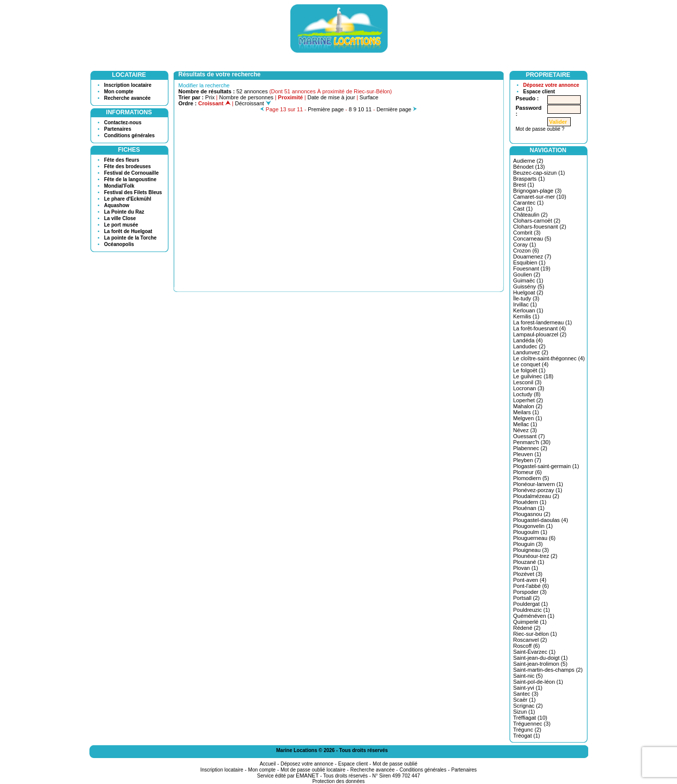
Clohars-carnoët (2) (537, 221)
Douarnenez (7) (532, 257)
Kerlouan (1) (529, 310)
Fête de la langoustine (130, 179)
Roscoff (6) (527, 646)
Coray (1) (525, 245)
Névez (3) (525, 430)
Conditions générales (130, 135)
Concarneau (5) (532, 239)
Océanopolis (119, 244)
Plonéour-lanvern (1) (538, 484)
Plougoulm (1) (530, 532)
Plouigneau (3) (531, 550)
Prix (210, 97)
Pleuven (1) (527, 454)
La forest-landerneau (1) (543, 322)
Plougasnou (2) (532, 514)
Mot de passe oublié (395, 764)
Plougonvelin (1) (533, 526)
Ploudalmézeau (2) (536, 496)
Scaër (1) (525, 700)
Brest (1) (524, 185)
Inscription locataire (128, 85)
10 (361, 109)
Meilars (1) (526, 412)
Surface (369, 97)
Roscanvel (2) (530, 640)
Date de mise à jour (331, 97)
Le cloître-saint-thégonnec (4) (549, 358)
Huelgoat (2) (529, 292)
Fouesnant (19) (532, 268)
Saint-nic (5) (528, 676)
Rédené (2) (527, 628)
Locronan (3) (529, 388)
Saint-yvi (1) (528, 688)
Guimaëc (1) (529, 280)
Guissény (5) (529, 286)
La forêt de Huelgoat (128, 231)
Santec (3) (526, 694)
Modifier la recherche (204, 85)
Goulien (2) (527, 274)
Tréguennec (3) (532, 724)
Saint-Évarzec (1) (535, 652)
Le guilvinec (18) (534, 376)
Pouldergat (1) (531, 604)
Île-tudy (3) (527, 298)
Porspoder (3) (530, 592)
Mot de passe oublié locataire (313, 770)
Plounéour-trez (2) (536, 556)
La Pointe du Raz (124, 212)
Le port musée (121, 225)
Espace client (539, 92)
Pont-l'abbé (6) (531, 586)
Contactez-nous (123, 123)
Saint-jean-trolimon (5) (541, 664)
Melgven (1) (528, 418)
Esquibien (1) (530, 262)
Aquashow (117, 205)
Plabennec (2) (531, 448)
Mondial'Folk (119, 186)
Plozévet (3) (528, 574)
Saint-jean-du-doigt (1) (541, 658)
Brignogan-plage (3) (538, 191)
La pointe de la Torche (130, 238)
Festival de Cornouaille (131, 173)
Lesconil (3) (528, 382)
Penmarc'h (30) (532, 442)
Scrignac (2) (528, 706)
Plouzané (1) (529, 562)
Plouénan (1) (529, 508)
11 (369, 109)
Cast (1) (523, 209)
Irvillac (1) (525, 304)
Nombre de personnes (246, 97)
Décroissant (253, 103)
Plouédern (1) (530, 502)
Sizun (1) (524, 712)
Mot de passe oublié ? (540, 129)
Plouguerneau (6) (535, 538)
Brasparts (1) (529, 179)
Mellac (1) (525, 424)
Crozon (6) (526, 251)
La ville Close (120, 218)
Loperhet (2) (528, 400)
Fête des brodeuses (128, 166)
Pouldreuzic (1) (532, 610)
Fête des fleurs (122, 160)
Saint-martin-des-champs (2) (548, 670)
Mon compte (119, 92)
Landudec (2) (530, 346)
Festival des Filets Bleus (133, 192)
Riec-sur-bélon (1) (535, 634)
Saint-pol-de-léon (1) (538, 682)
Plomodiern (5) (531, 478)
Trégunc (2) (527, 730)
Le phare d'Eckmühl (128, 199)
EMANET (307, 776)
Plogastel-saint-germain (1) (546, 466)
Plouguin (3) (528, 544)
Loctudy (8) (527, 394)
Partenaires (118, 129)
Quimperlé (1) (530, 622)
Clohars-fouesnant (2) (540, 227)
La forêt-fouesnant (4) (540, 328)
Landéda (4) (528, 340)
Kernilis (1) (527, 316)
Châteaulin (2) (531, 215)
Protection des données (338, 781)
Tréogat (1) (527, 736)
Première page (326, 109)
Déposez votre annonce (551, 85)
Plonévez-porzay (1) (538, 490)
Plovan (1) (526, 568)
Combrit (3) (527, 233)
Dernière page (394, 109)
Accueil (267, 764)
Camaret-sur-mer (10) (540, 197)
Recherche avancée (127, 98)
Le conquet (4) (531, 364)
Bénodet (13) (529, 167)
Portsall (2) (527, 598)
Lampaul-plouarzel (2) (540, 334)
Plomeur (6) (528, 472)
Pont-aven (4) (530, 580)
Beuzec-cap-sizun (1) (539, 173)
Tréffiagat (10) (530, 718)
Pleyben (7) (527, 460)
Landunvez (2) (531, 352)
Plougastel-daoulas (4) (541, 520)
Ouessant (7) (529, 436)
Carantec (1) (529, 203)
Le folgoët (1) (530, 370)
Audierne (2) (529, 161)
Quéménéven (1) (534, 616)
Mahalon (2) (528, 406)
